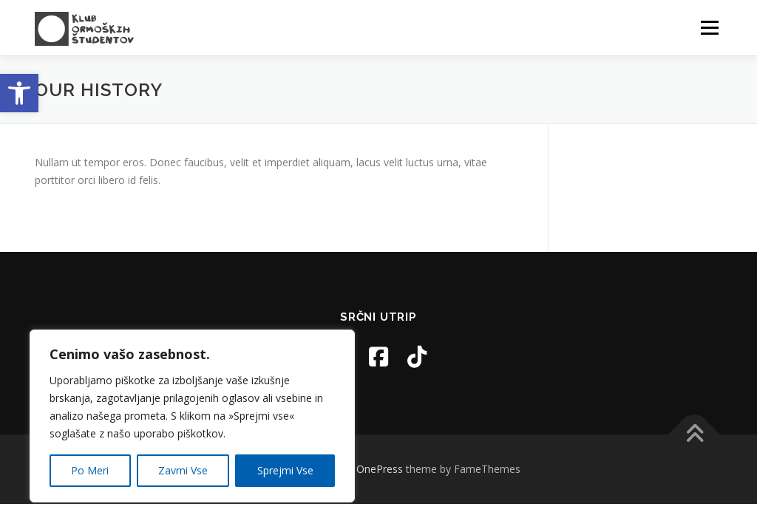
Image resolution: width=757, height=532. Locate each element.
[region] (192, 416)
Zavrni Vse (183, 470)
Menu (709, 28)
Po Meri (90, 470)
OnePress (380, 469)
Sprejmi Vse (285, 470)
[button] (19, 93)
